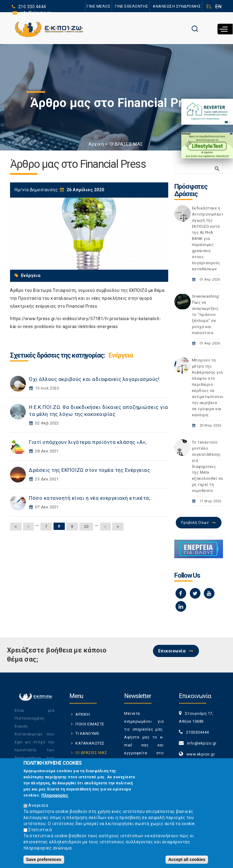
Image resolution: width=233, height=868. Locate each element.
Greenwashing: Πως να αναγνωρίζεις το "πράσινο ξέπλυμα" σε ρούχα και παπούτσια (206, 315)
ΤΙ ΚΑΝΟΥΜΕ (87, 733)
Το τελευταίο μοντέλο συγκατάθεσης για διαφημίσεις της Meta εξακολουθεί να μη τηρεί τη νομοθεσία (207, 467)
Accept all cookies (187, 860)
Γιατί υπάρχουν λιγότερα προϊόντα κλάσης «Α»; (88, 442)
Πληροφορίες (55, 796)
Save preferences (44, 860)
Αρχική (96, 144)
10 (86, 526)
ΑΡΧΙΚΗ (83, 714)
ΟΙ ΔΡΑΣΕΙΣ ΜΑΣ (126, 144)
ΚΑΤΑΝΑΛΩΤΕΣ (90, 743)
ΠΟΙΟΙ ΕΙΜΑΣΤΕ (90, 724)
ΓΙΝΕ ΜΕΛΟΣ (98, 6)
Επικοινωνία (172, 651)
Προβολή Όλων (195, 523)
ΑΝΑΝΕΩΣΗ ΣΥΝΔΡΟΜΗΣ (177, 6)
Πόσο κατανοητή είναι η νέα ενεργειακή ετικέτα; (90, 498)
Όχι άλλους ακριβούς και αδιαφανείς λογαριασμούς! (94, 379)
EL (209, 7)
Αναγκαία (38, 807)
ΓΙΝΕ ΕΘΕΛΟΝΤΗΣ (131, 6)
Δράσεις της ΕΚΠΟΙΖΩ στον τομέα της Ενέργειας (89, 470)
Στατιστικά (40, 831)
